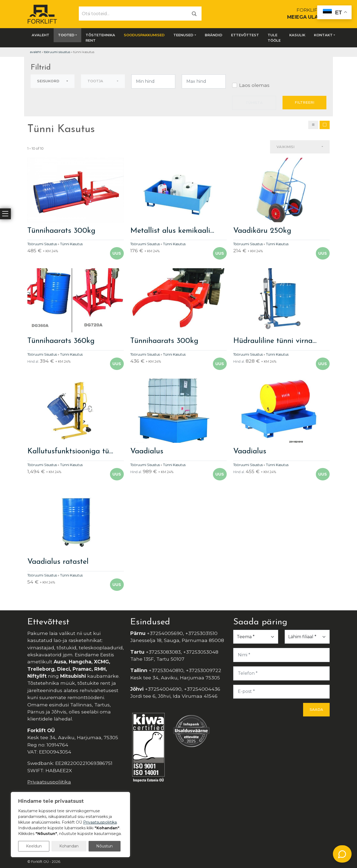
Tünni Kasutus (71, 244)
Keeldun (34, 846)
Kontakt (323, 35)
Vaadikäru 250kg (262, 231)
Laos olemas (254, 85)
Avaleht (40, 35)
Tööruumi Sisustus (57, 52)
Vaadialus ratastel (58, 562)
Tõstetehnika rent (100, 38)
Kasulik (297, 35)
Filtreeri (304, 102)
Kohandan (69, 846)
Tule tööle (274, 38)
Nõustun (104, 846)
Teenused (183, 35)
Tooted (66, 35)
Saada (316, 709)
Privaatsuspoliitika (49, 782)
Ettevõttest (245, 35)
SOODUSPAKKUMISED (144, 35)
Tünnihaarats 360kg (61, 341)
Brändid (214, 35)
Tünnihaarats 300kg (61, 231)
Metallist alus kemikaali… (172, 231)
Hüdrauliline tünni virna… (275, 341)
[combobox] (53, 81)
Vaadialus (147, 451)
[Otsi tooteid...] (133, 14)
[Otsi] (194, 13)
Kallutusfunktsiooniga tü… (70, 451)
